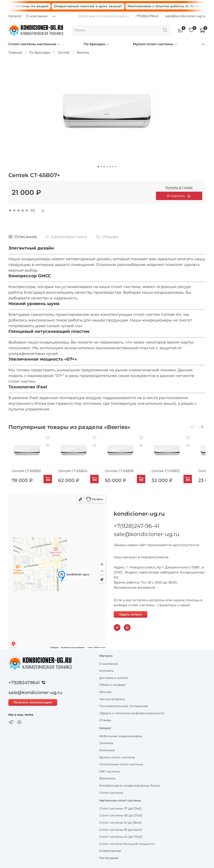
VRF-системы (110, 771)
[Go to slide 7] (116, 167)
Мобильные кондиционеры (121, 736)
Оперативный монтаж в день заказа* (97, 6)
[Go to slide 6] (113, 167)
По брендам (97, 44)
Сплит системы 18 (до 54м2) (121, 830)
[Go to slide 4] (107, 167)
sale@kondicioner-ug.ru (185, 16)
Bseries (83, 52)
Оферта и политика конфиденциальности (132, 713)
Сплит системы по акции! (34, 6)
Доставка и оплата (114, 678)
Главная (15, 52)
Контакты (106, 671)
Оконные (106, 743)
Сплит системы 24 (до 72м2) (121, 837)
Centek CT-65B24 (74, 475)
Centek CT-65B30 (23, 475)
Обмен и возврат (113, 685)
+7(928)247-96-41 (137, 526)
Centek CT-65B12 (175, 475)
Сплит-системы (111, 793)
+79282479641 (147, 16)
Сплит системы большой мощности (127, 844)
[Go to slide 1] (98, 167)
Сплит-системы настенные (34, 44)
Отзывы (105, 720)
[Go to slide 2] (101, 167)
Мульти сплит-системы (155, 44)
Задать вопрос (131, 614)
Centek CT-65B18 (124, 475)
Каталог (15, 16)
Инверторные (110, 851)
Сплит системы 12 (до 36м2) (120, 823)
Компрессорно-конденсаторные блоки (130, 786)
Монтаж (105, 692)
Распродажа (109, 858)
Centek (64, 52)
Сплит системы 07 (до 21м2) (120, 808)
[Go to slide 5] (110, 167)
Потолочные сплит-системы (121, 764)
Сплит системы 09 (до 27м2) (121, 816)
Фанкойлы (107, 779)
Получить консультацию (33, 703)
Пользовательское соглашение (124, 706)
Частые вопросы (112, 699)
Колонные (107, 750)
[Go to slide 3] (104, 167)
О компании (37, 16)
